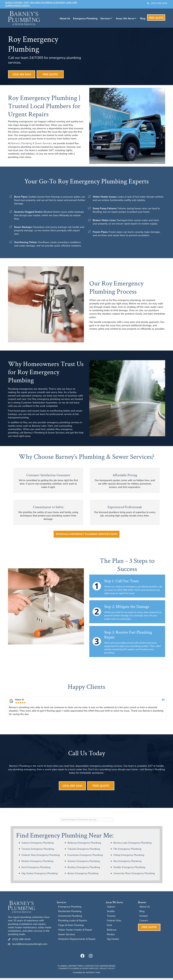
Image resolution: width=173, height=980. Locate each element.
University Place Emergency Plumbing (134, 875)
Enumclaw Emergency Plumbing (85, 857)
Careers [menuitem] (144, 923)
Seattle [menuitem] (111, 913)
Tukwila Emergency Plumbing (84, 851)
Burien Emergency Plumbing (83, 875)
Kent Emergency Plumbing (36, 869)
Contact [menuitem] (144, 918)
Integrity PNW (93, 974)
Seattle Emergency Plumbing (129, 869)
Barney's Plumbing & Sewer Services (31, 144)
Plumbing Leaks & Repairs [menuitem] (73, 923)
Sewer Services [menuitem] (67, 936)
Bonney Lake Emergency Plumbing (132, 845)
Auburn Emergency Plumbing (38, 845)
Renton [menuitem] (111, 936)
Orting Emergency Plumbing (129, 857)
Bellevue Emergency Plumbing (84, 845)
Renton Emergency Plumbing (37, 863)
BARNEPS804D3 (108, 968)
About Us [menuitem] (145, 909)
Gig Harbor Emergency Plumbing (40, 875)
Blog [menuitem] (142, 913)
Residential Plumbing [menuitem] (70, 913)
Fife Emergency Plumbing (127, 851)
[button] (111, 18)
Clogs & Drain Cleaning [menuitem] (71, 927)
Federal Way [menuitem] (114, 923)
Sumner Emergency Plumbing (84, 863)
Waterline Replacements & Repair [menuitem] (77, 941)
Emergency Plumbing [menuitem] (70, 909)
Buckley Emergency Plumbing (84, 869)
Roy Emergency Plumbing (127, 863)
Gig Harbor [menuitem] (113, 941)
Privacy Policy (107, 971)
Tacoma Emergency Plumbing (38, 851)
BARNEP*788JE (76, 968)
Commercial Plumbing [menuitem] (70, 918)
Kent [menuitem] (109, 927)
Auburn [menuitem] (111, 909)
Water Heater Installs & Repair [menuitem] (75, 932)
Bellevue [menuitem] (112, 932)
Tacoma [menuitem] (111, 918)
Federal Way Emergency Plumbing (41, 857)
